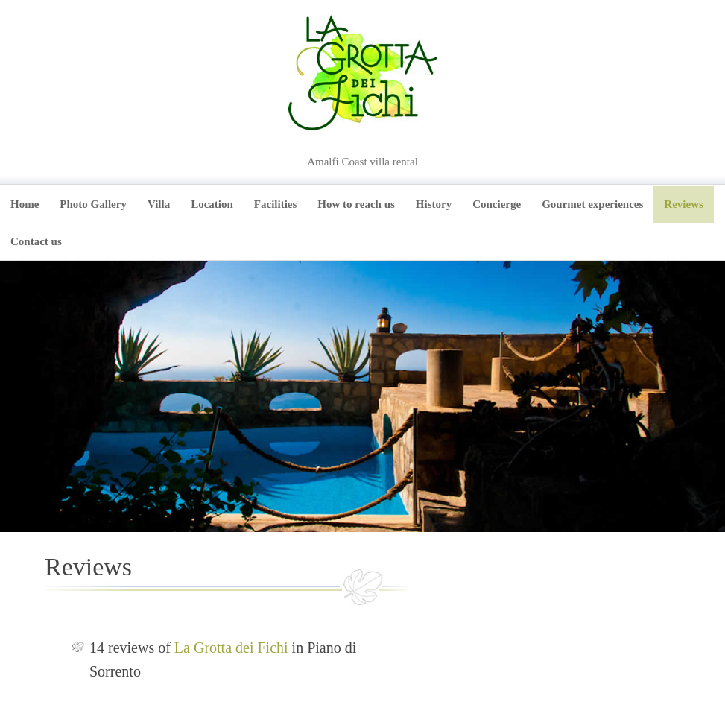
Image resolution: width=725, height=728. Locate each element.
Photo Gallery (93, 204)
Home (25, 204)
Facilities (275, 204)
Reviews (684, 204)
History (434, 204)
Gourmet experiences (592, 204)
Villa (159, 204)
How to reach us (356, 204)
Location (212, 204)
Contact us (36, 241)
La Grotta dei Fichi (231, 648)
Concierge (497, 204)
